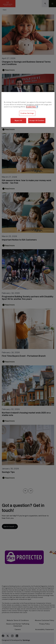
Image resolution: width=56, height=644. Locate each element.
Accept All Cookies (37, 121)
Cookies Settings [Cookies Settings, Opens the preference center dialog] (27, 113)
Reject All (18, 121)
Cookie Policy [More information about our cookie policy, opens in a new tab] (31, 107)
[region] (28, 110)
